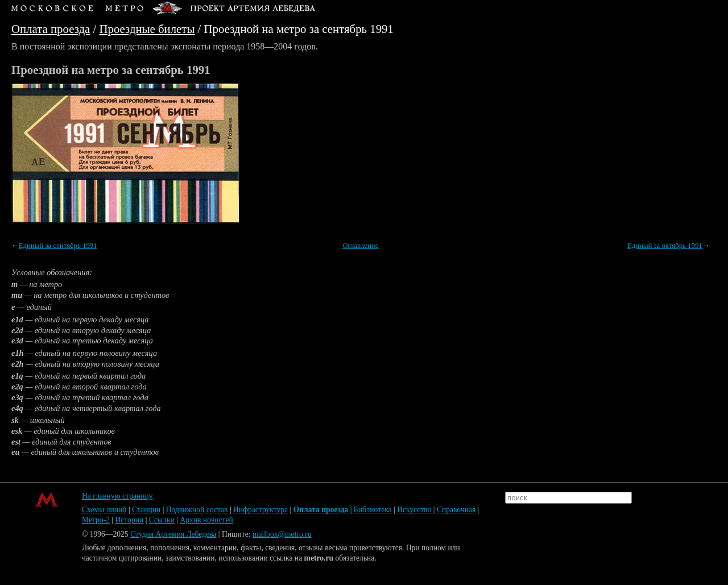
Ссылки (162, 520)
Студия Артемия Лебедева (173, 534)
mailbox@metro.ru (282, 534)
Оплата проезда (51, 29)
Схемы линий (104, 510)
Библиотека (373, 510)
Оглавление (360, 246)
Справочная (456, 510)
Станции (146, 510)
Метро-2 (96, 520)
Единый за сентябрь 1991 (58, 246)
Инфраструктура (260, 510)
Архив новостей (206, 520)
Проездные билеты (147, 29)
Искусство (414, 510)
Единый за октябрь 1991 (665, 246)
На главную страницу (117, 496)
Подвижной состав (197, 510)
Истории (130, 520)
